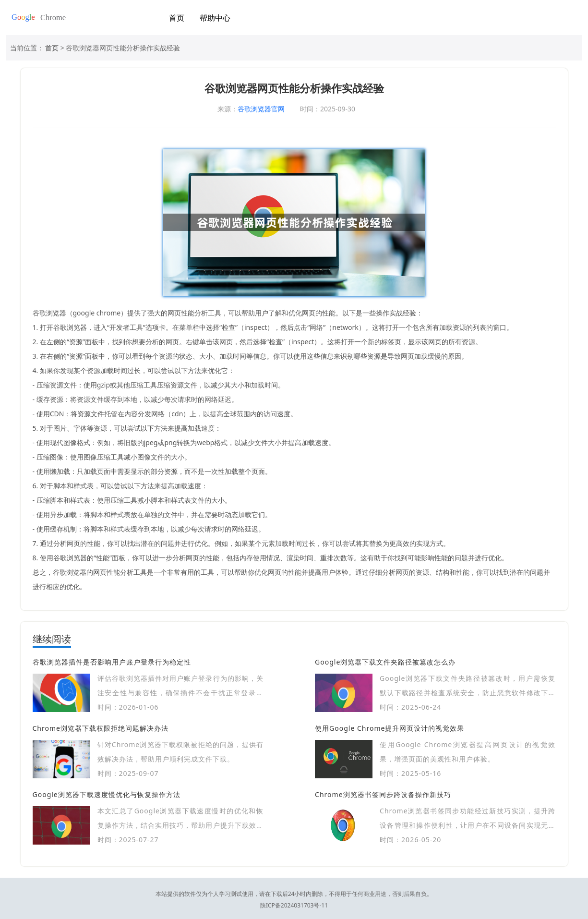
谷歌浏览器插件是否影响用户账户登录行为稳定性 (112, 662)
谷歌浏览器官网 (261, 109)
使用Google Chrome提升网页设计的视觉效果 (390, 728)
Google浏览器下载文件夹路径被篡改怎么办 (385, 662)
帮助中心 (215, 18)
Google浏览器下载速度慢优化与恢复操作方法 (107, 794)
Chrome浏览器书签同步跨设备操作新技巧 (383, 794)
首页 (177, 18)
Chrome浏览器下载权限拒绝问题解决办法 (101, 728)
